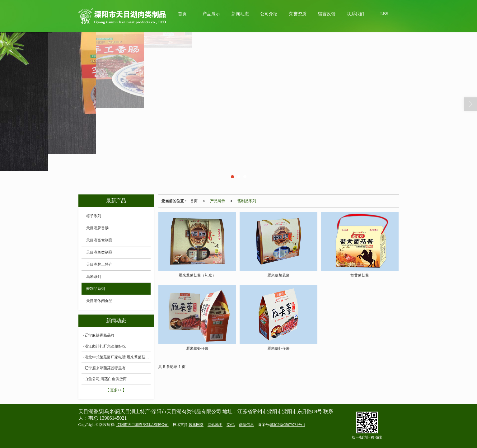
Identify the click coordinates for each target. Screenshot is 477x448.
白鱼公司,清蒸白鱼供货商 (106, 379)
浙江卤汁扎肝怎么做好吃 (105, 346)
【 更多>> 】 (116, 390)
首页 (182, 14)
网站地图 (215, 425)
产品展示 (211, 14)
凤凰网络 (196, 425)
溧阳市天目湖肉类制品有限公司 (143, 425)
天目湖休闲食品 (99, 301)
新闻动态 (240, 14)
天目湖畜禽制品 (99, 240)
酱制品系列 (247, 201)
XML (231, 425)
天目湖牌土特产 (99, 264)
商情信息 (246, 425)
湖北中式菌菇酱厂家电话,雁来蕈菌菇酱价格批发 (118, 357)
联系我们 (355, 14)
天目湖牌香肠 (97, 228)
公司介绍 (269, 14)
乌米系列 (94, 277)
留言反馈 (327, 14)
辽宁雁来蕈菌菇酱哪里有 (105, 368)
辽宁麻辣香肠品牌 (100, 335)
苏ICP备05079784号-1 (288, 425)
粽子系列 (94, 216)
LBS (384, 14)
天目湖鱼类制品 (99, 252)
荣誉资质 (298, 14)
